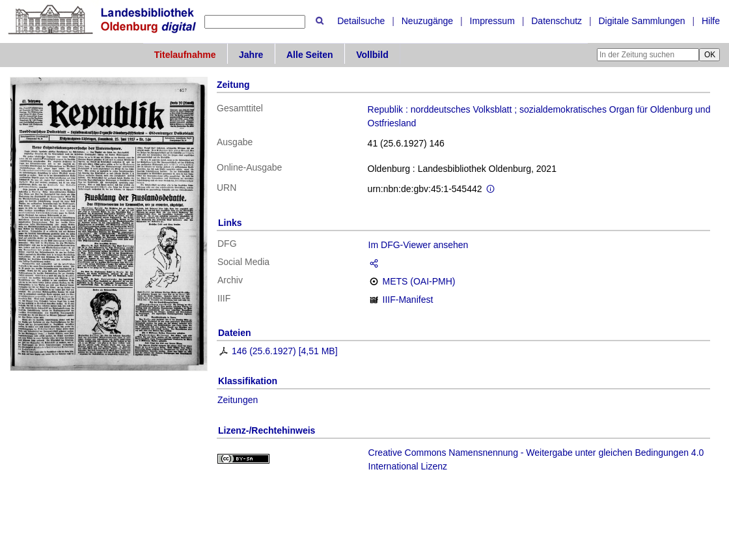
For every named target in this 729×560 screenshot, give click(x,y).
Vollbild (372, 55)
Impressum (492, 21)
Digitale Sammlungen (641, 21)
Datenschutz (557, 21)
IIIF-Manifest (408, 300)
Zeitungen (238, 400)
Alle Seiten (310, 55)
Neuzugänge (427, 21)
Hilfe (711, 21)
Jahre (251, 55)
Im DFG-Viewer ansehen (419, 245)
